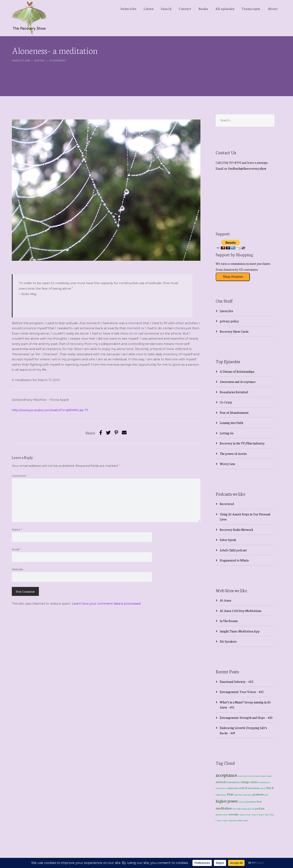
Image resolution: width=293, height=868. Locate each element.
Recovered (227, 504)
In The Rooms (229, 621)
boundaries (234, 782)
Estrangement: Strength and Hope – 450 (246, 718)
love (259, 801)
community (221, 788)
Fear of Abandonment (234, 412)
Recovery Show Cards (234, 331)
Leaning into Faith (231, 423)
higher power (227, 801)
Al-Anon (225, 600)
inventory (251, 802)
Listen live (226, 311)
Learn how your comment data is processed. (107, 603)
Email (16, 549)
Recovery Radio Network (236, 530)
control (243, 788)
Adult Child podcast (233, 550)
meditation (224, 808)
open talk (251, 809)
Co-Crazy (226, 402)
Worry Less (227, 464)
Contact (185, 8)
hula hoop (242, 802)
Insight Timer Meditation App (240, 631)
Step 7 (220, 820)
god (246, 795)
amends (263, 776)
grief (266, 795)
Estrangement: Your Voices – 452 (242, 692)
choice (254, 782)
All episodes (225, 8)
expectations (221, 795)
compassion (232, 788)
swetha (39, 60)
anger (269, 776)
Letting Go (227, 433)
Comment (20, 476)
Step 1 (249, 815)
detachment (254, 788)
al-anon (256, 776)
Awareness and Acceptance (238, 382)
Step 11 (255, 814)
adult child (248, 776)
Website (17, 569)
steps (225, 820)
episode (263, 788)
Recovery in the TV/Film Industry (242, 443)
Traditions (233, 820)
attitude (221, 782)
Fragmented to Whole (234, 560)
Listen (149, 8)
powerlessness (222, 815)
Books (203, 8)
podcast (260, 808)
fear (230, 794)
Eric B (270, 788)
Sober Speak (228, 540)
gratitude (258, 794)
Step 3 (261, 814)
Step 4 (267, 815)
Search (166, 8)
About (273, 8)
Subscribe (129, 8)
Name (17, 529)
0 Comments (58, 60)
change (245, 782)
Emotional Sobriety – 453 (236, 682)
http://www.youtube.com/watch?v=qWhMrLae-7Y (50, 410)
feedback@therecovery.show (247, 168)
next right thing (239, 809)
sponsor (243, 814)
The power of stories (233, 454)
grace (250, 795)
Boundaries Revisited (234, 392)
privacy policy (229, 321)
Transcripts (251, 8)
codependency (264, 782)
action (240, 776)
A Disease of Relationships (237, 371)
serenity (234, 814)
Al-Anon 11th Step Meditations (241, 611)
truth (245, 820)
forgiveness (239, 795)
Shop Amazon (233, 277)
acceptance (226, 775)
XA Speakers (228, 641)
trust (240, 820)
